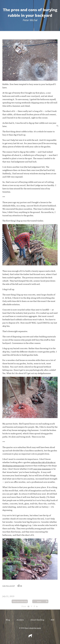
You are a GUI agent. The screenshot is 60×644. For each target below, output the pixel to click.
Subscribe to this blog (20, 601)
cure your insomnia (42, 469)
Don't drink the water (33, 628)
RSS (52, 620)
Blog (8, 620)
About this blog (37, 620)
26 (20, 586)
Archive (20, 620)
